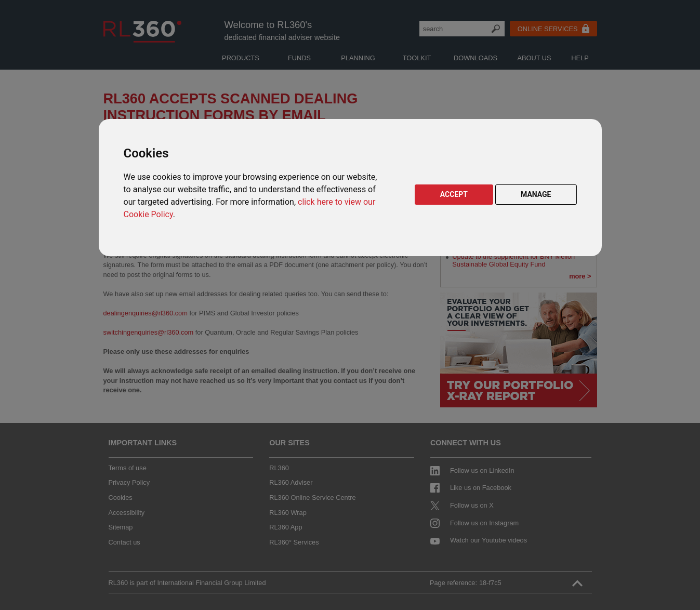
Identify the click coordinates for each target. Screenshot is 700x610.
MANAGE (536, 194)
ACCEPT (454, 194)
